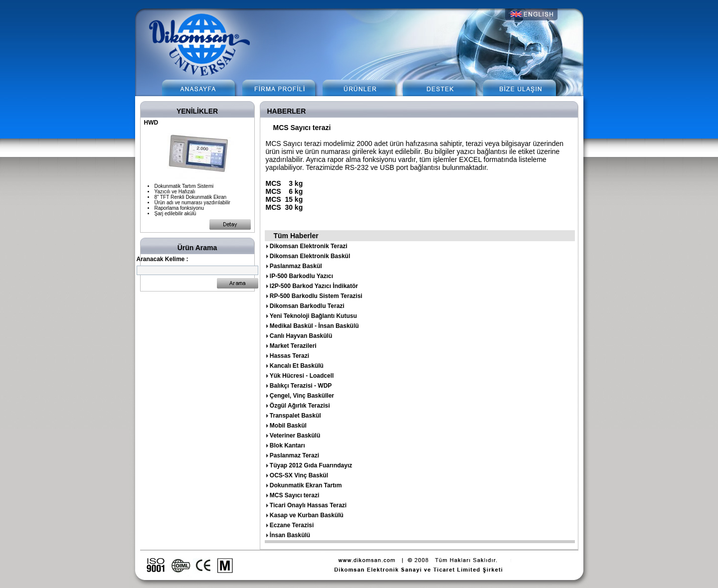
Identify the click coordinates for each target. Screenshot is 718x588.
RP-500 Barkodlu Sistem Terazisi (316, 296)
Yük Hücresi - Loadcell (302, 376)
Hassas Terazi (289, 356)
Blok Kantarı (287, 445)
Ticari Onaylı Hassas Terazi (308, 505)
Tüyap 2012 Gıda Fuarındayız (311, 465)
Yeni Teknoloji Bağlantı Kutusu (313, 316)
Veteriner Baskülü (295, 436)
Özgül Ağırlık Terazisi (300, 406)
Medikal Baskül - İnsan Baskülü (314, 326)
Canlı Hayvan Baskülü (301, 336)
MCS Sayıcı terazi (294, 495)
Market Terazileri (293, 346)
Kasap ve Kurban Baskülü (307, 515)
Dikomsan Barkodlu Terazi (307, 306)
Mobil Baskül (288, 426)
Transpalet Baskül (295, 416)
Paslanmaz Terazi (294, 455)
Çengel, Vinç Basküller (302, 396)
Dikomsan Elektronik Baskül (310, 256)
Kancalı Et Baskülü (297, 366)
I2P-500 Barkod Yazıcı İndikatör (314, 286)
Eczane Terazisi (292, 525)
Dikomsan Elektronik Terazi (309, 246)
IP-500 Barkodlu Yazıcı (301, 276)
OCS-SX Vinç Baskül (299, 475)
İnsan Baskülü (290, 535)
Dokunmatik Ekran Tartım (306, 485)
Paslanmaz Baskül (296, 266)
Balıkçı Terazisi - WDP (301, 386)
